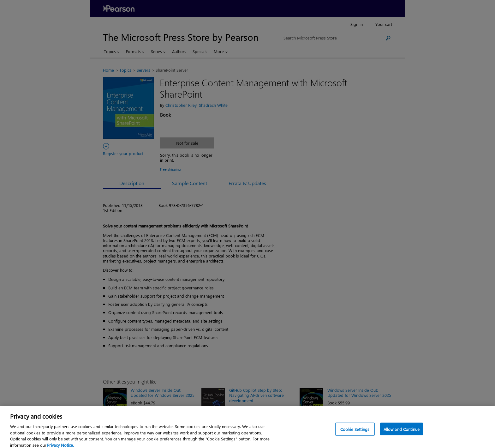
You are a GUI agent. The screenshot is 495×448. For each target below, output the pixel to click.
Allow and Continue (402, 436)
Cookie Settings (355, 436)
